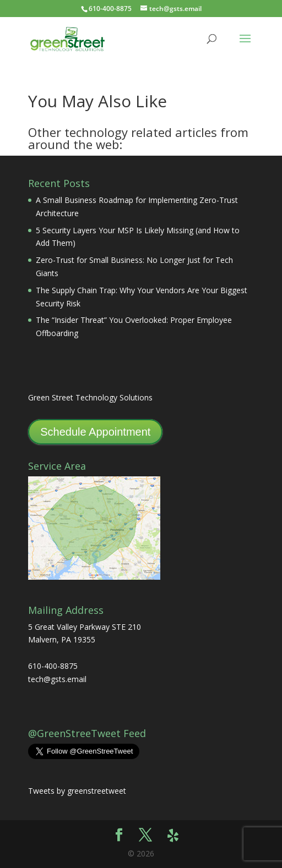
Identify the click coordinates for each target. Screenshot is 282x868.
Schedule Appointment (95, 432)
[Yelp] (173, 836)
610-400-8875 (110, 9)
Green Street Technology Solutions (90, 397)
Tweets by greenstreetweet (77, 791)
